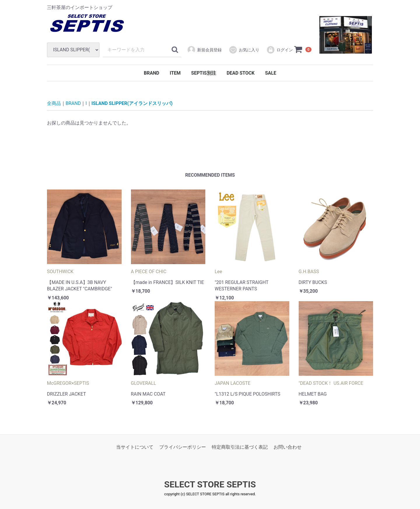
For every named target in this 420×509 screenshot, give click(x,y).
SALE (271, 73)
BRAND (152, 73)
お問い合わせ (288, 447)
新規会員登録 (204, 50)
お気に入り (244, 50)
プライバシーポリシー (183, 447)
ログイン (280, 50)
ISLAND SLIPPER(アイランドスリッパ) (132, 103)
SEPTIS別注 (204, 73)
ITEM (175, 73)
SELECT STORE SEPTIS (210, 485)
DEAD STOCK (241, 73)
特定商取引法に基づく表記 (240, 447)
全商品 (54, 103)
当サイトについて (135, 447)
